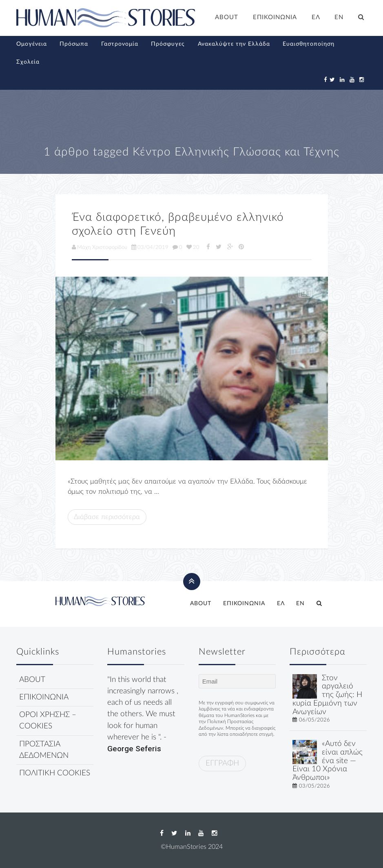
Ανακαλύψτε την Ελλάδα (234, 44)
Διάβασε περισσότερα (107, 517)
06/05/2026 (314, 720)
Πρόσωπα (74, 44)
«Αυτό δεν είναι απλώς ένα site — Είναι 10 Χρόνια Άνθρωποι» (328, 761)
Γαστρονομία (120, 44)
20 (193, 247)
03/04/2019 (150, 247)
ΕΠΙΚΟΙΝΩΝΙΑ (275, 17)
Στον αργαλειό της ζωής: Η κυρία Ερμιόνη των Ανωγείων (327, 695)
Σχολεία (28, 62)
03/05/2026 (314, 786)
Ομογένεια (32, 44)
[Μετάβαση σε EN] (339, 18)
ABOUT (227, 17)
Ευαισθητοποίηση (309, 44)
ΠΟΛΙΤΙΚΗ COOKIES (55, 773)
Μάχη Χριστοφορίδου (100, 247)
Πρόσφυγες (168, 44)
